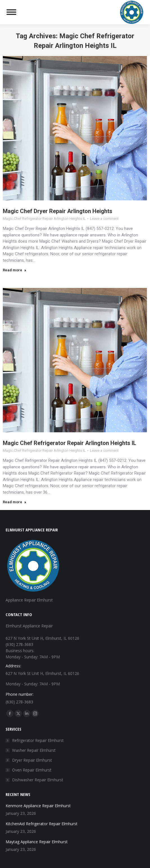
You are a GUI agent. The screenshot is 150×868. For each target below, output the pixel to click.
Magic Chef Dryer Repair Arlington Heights (58, 211)
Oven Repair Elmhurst (32, 770)
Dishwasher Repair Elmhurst (38, 780)
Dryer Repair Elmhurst (32, 760)
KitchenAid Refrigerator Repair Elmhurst (42, 824)
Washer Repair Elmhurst (34, 750)
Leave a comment (104, 219)
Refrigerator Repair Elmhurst (38, 740)
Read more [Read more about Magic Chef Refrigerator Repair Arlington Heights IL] (15, 502)
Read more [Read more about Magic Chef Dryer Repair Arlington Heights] (15, 270)
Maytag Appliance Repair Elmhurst (37, 842)
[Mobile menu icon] (11, 12)
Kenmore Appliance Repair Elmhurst (38, 806)
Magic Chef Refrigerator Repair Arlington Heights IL (44, 219)
